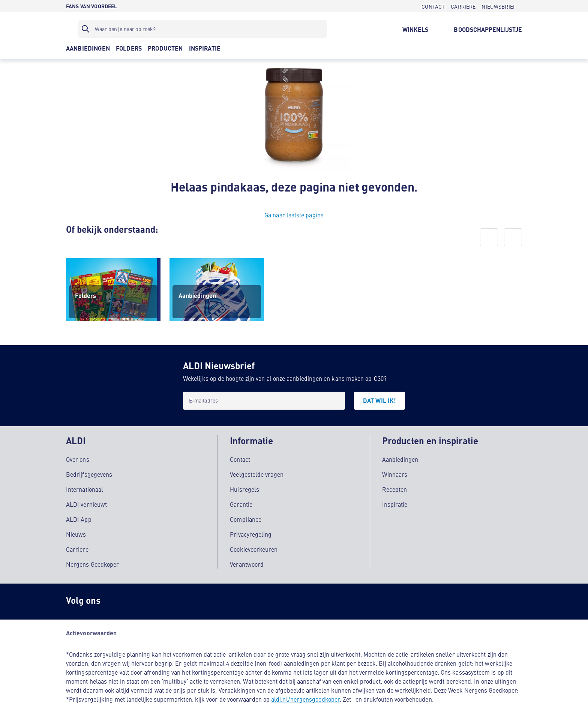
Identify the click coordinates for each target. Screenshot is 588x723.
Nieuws (76, 533)
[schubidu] (148, 600)
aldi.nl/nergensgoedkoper (305, 698)
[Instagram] (118, 600)
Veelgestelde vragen (257, 473)
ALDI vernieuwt (86, 503)
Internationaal (85, 488)
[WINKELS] (415, 29)
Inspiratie (395, 503)
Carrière (77, 548)
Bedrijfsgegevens (89, 473)
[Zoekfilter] (202, 29)
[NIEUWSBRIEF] (499, 6)
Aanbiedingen (400, 458)
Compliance (246, 518)
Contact (240, 458)
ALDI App (79, 518)
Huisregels (244, 488)
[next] (513, 237)
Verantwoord (247, 563)
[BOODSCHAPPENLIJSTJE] (488, 29)
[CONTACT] (433, 6)
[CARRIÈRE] (463, 6)
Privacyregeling (251, 533)
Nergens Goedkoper (92, 563)
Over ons (78, 458)
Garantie (241, 503)
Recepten (395, 488)
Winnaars (395, 473)
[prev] (489, 237)
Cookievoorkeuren (254, 548)
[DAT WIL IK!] (379, 401)
